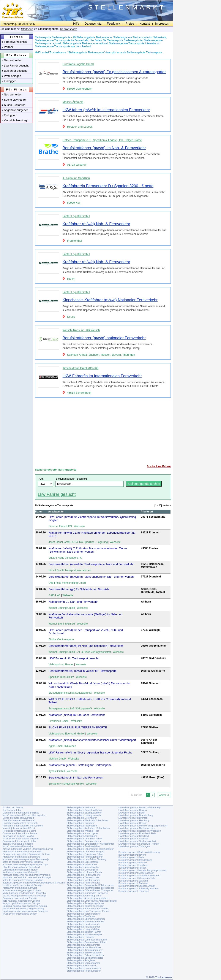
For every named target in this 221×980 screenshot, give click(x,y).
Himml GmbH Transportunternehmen (70, 570)
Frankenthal (75, 241)
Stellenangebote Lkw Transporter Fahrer (88, 911)
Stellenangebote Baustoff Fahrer (84, 932)
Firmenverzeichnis (14, 42)
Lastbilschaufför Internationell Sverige (22, 885)
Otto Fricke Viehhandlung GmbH (67, 583)
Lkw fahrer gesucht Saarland (134, 836)
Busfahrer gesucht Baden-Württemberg (139, 852)
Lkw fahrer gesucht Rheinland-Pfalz (137, 833)
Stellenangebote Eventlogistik (82, 870)
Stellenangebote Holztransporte (83, 924)
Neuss (71, 317)
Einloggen (9, 81)
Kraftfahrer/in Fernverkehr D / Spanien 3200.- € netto (108, 186)
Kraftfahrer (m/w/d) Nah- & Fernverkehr (96, 224)
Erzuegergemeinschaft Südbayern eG (70, 693)
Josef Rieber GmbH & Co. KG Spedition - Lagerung (78, 542)
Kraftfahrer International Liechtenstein (22, 852)
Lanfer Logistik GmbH (76, 216)
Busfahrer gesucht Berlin (131, 857)
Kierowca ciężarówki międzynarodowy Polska (26, 875)
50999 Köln (74, 203)
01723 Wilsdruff (77, 165)
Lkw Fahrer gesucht (15, 66)
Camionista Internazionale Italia (19, 841)
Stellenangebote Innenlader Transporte (87, 893)
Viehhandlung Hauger (61, 664)
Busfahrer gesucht (14, 71)
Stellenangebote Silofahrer (81, 823)
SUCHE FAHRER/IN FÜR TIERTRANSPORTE (78, 727)
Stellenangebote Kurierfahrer (82, 864)
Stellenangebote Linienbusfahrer (84, 968)
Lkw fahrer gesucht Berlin (132, 813)
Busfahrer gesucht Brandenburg (135, 860)
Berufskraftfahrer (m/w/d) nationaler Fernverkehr (104, 338)
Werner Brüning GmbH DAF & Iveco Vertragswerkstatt (80, 652)
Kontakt (144, 24)
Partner (7, 47)
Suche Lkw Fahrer (14, 100)
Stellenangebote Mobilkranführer (84, 947)
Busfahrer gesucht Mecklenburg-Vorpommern (142, 870)
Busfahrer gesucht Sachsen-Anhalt (137, 886)
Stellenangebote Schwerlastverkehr (85, 955)
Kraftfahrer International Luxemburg (21, 857)
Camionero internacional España (20, 898)
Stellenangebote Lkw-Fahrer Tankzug (86, 859)
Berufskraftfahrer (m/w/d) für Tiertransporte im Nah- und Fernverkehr (91, 564)
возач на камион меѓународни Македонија (26, 859)
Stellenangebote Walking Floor (83, 831)
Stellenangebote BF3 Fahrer (82, 966)
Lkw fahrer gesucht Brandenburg (136, 815)
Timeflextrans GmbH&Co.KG (81, 368)
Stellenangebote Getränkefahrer (84, 846)
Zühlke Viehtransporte (61, 639)
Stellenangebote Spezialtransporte (85, 958)
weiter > (167, 505)
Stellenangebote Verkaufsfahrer (83, 963)
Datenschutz (93, 24)
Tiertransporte (68, 29)
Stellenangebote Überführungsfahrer (86, 919)
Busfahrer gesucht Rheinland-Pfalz (137, 878)
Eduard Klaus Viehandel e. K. (66, 558)
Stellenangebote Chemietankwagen (85, 852)
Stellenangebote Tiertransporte (56, 470)
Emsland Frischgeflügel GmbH (66, 784)
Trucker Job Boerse (13, 807)
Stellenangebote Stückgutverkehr (84, 813)
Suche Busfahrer (13, 105)
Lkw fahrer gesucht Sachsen (133, 839)
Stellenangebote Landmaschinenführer (87, 940)
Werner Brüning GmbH (62, 608)
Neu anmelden (12, 60)
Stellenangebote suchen (144, 484)
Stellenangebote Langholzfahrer (84, 929)
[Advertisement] (103, 431)
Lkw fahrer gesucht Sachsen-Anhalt (137, 841)
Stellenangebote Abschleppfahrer (84, 896)
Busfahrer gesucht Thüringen (134, 891)
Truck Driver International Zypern (20, 914)
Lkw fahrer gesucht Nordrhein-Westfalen (140, 831)
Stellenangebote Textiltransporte (84, 875)
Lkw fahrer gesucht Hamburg (134, 820)
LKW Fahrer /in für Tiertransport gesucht (74, 658)
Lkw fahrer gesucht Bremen (133, 818)
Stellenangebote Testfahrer (81, 916)
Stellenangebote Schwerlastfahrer (84, 953)
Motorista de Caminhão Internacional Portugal (27, 877)
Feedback (113, 24)
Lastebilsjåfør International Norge (20, 870)
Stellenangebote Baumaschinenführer (87, 942)
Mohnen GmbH (57, 759)
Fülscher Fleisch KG (60, 526)
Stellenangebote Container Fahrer (85, 839)
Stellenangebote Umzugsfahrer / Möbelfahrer (90, 844)
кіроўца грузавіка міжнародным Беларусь (25, 911)
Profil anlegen (11, 76)
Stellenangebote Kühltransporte (83, 883)
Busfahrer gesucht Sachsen (133, 883)
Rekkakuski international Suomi (19, 831)
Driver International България (18, 818)
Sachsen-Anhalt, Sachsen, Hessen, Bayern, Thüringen (101, 355)
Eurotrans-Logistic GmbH (78, 64)
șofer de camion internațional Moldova (23, 862)
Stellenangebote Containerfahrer (84, 841)
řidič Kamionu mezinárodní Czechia (21, 901)
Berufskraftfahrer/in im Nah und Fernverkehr (76, 778)
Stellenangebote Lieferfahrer (82, 818)
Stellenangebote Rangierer (81, 960)
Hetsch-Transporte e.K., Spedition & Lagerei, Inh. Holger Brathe (102, 140)
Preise (130, 24)
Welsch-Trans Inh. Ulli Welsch (81, 330)
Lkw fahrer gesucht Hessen (133, 823)
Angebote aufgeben (15, 110)
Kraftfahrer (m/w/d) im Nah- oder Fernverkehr (77, 715)
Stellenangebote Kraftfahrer (81, 807)
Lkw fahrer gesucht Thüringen (134, 846)
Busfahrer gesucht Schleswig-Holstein (138, 888)
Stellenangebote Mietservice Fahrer (85, 921)
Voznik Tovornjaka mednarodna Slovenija (24, 896)
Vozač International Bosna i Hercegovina (24, 815)
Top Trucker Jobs (12, 810)
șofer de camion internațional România (23, 880)
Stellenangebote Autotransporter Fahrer (88, 909)
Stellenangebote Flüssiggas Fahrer (85, 854)
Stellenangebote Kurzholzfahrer (83, 927)
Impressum (163, 24)
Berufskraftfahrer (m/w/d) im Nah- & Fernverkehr (104, 148)
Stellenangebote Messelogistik (83, 867)
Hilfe (76, 24)
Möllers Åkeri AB (73, 102)
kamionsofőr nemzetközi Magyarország (23, 909)
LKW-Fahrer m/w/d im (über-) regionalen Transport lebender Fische (90, 752)
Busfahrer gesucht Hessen (133, 868)
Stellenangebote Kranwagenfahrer (85, 950)
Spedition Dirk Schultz (61, 677)
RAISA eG (54, 595)
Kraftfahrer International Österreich (21, 872)
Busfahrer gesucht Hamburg (133, 865)
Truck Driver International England (21, 839)
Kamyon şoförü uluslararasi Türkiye (21, 903)
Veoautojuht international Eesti (19, 828)
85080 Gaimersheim (80, 89)
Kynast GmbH (57, 771)
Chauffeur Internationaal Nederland (21, 867)
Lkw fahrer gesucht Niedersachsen (137, 828)
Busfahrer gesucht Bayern (132, 855)
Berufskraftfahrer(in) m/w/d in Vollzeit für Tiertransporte (83, 671)
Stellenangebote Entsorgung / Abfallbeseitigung (92, 901)
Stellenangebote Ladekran (81, 937)
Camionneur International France (20, 833)
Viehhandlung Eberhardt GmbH (67, 734)
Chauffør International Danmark (19, 820)
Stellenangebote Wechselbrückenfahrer (87, 820)
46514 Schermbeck (79, 393)
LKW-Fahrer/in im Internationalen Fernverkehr (102, 376)
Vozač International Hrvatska (18, 846)
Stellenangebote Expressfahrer (83, 862)
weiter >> (164, 795)
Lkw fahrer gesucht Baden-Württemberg (140, 807)
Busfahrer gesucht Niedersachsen (136, 873)
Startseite (27, 29)
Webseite (79, 526)
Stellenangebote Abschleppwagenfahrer (88, 898)
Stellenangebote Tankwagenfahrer (85, 857)
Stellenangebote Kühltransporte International (90, 888)
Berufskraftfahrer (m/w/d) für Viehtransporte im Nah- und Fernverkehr (92, 577)
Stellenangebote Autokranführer (83, 945)
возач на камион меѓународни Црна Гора (25, 864)
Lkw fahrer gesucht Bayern (133, 810)
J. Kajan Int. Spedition (76, 178)
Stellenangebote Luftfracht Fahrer (84, 872)
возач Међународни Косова (18, 844)
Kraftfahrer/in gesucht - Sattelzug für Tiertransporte (80, 765)
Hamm (71, 279)
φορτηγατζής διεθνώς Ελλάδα (18, 836)
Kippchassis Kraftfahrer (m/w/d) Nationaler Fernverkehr (110, 300)
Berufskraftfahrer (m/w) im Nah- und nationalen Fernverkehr (86, 646)
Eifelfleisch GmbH (59, 721)
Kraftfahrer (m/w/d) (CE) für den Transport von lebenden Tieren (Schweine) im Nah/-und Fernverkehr (88, 550)
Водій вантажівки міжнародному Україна (25, 906)
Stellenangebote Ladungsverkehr (84, 815)
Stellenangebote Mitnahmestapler (84, 934)
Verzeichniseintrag (14, 120)
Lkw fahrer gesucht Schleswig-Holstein (139, 844)
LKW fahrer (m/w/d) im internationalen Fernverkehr (106, 110)
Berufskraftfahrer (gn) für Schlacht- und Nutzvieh (79, 589)
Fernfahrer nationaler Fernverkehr (20, 823)
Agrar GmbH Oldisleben (62, 746)
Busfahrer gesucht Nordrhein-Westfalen (139, 875)
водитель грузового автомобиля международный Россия (34, 883)
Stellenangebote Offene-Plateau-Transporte (90, 890)
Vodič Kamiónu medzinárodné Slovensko (24, 893)
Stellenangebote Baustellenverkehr (85, 906)
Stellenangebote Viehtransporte (83, 880)
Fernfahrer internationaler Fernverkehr (23, 826)
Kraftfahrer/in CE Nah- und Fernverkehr (73, 602)
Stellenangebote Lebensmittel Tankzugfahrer (90, 849)
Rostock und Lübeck (80, 127)
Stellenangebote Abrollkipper (82, 836)
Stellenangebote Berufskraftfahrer (84, 810)
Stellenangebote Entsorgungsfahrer (85, 903)
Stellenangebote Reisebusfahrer (84, 971)
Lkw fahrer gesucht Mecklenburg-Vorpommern (143, 826)
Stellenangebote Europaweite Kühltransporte (90, 885)
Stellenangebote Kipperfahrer (82, 826)
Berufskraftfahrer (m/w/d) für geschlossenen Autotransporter (114, 72)
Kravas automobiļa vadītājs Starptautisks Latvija (28, 849)
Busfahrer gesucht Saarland (133, 881)
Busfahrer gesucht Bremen (133, 863)
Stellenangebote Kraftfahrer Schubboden (88, 828)
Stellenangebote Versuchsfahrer (84, 914)
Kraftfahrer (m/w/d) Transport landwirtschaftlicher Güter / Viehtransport (92, 740)
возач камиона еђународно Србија (22, 890)
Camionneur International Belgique (21, 813)
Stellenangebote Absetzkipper (82, 833)
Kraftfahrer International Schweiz (20, 888)
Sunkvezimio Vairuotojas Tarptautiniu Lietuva (26, 854)
